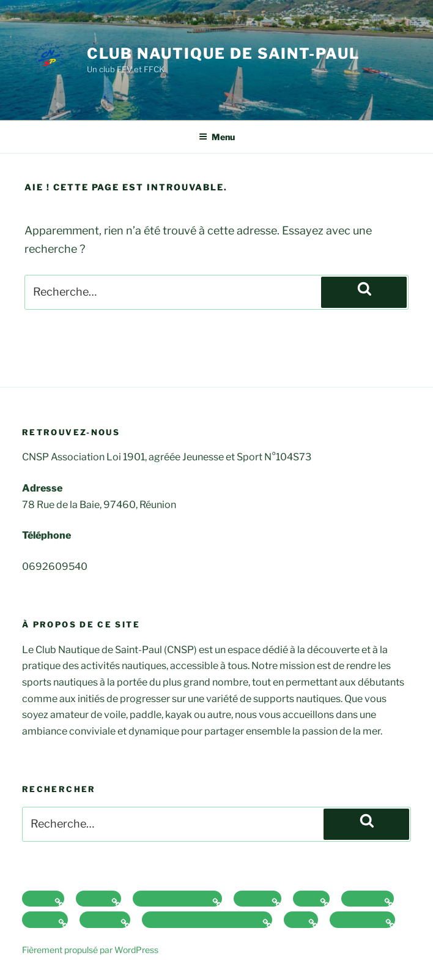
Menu (217, 137)
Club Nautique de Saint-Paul (223, 54)
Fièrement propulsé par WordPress (90, 950)
